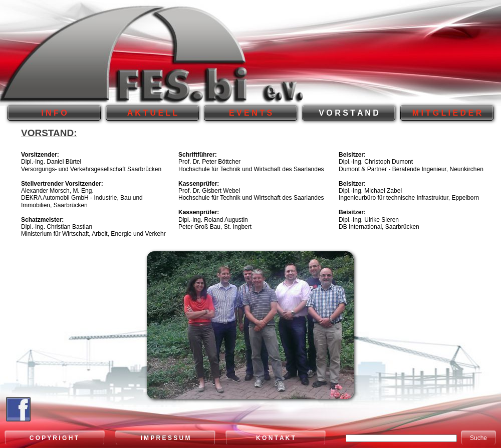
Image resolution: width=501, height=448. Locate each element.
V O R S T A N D (349, 113)
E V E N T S (250, 113)
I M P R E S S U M (165, 438)
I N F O (54, 113)
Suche (478, 438)
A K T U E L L (152, 113)
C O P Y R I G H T (55, 438)
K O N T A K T (276, 438)
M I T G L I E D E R (447, 113)
